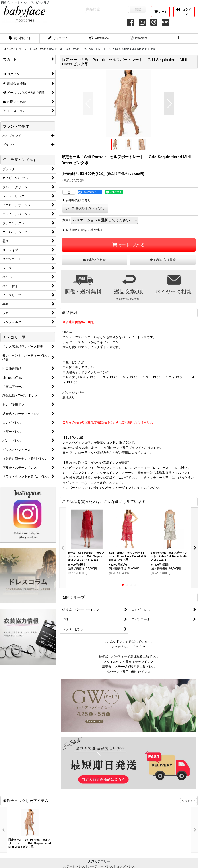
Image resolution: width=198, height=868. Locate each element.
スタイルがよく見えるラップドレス (129, 662)
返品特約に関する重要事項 (83, 230)
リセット (189, 801)
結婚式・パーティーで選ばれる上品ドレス (129, 656)
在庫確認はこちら (77, 200)
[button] (178, 38)
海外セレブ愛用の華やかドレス (129, 672)
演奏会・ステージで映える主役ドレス (129, 667)
